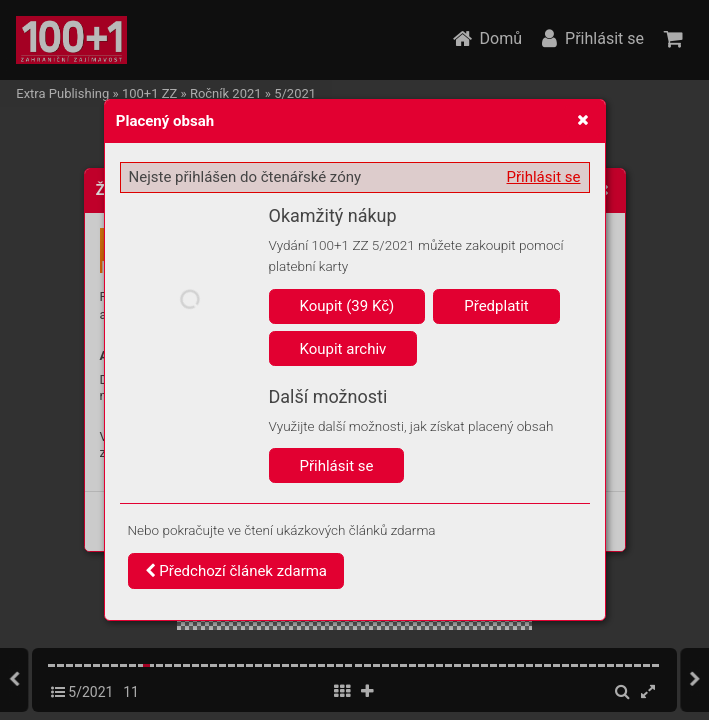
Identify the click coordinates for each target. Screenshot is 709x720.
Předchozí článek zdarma (236, 571)
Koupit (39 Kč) (347, 306)
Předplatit (496, 306)
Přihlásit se (544, 177)
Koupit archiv (343, 349)
